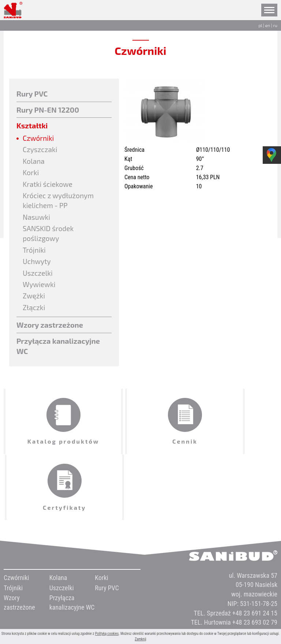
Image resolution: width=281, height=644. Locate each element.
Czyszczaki (41, 150)
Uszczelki (38, 278)
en (268, 25)
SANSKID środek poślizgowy (49, 238)
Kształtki (32, 125)
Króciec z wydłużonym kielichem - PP (60, 203)
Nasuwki (37, 220)
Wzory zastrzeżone (50, 332)
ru (275, 25)
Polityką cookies (107, 634)
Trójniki (35, 255)
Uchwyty (37, 266)
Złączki (34, 314)
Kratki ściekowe (49, 186)
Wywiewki (40, 290)
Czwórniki (39, 138)
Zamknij (140, 639)
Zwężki (34, 302)
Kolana (34, 162)
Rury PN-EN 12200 (48, 110)
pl (260, 25)
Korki (31, 174)
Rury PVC (32, 94)
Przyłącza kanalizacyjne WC (58, 353)
